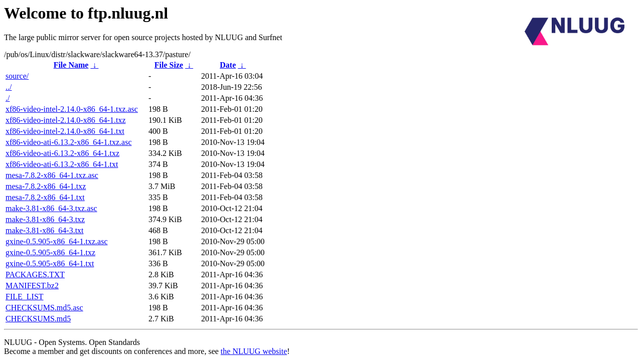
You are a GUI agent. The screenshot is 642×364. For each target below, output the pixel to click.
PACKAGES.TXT (35, 275)
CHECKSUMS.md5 (38, 319)
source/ (17, 76)
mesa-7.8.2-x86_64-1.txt (45, 197)
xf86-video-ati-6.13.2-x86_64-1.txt (62, 164)
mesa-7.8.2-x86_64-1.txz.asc (52, 175)
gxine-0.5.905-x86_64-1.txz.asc (57, 241)
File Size (169, 65)
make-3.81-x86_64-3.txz (45, 219)
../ (9, 87)
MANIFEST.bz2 (32, 286)
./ (8, 98)
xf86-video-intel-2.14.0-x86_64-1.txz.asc (72, 109)
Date (228, 65)
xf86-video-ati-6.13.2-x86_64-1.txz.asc (68, 142)
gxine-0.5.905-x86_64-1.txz (50, 252)
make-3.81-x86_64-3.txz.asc (51, 208)
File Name (71, 65)
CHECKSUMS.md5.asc (44, 308)
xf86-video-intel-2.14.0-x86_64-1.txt (65, 131)
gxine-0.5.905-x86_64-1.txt (50, 263)
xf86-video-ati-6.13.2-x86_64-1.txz (62, 153)
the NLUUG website (254, 351)
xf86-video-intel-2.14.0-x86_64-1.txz (66, 120)
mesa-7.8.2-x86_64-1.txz (46, 186)
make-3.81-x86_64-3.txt (45, 230)
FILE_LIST (25, 297)
